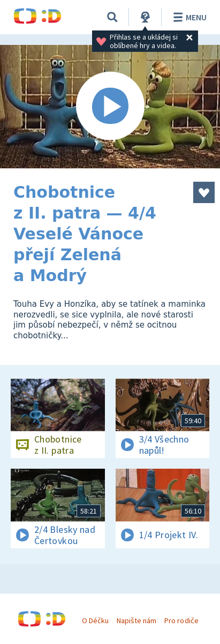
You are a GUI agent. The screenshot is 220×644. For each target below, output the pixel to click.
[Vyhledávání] (112, 17)
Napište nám (136, 620)
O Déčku (95, 620)
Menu (188, 17)
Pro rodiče (181, 620)
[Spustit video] (110, 107)
